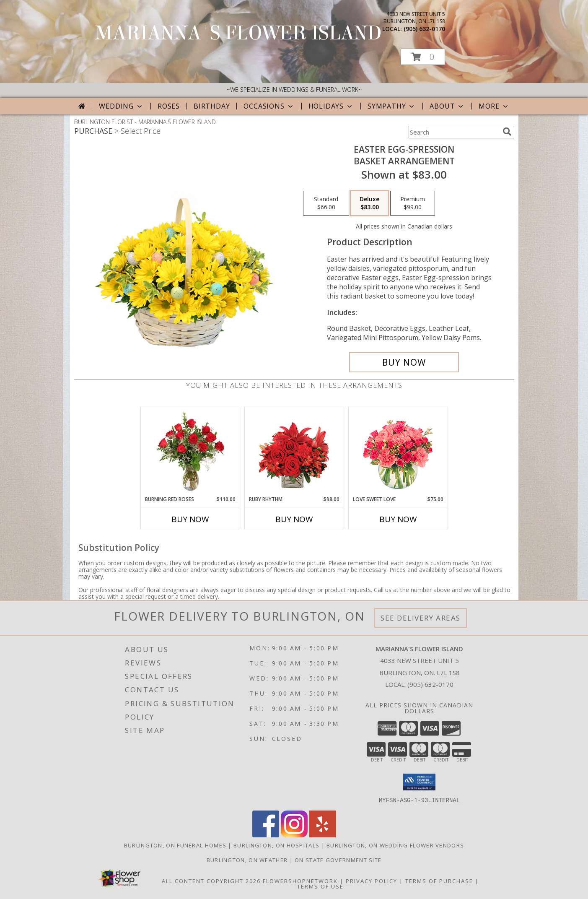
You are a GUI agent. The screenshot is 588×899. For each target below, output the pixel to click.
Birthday (212, 106)
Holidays (331, 106)
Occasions (269, 106)
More (494, 106)
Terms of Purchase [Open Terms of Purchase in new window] (439, 881)
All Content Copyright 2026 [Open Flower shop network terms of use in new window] (211, 881)
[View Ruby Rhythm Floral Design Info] (294, 451)
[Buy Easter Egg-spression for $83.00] (404, 362)
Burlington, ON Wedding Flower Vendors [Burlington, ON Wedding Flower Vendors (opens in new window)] (395, 845)
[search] (507, 132)
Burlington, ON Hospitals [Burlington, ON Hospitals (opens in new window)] (276, 845)
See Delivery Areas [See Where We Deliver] (421, 618)
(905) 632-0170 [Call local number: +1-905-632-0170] (424, 29)
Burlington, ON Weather (247, 860)
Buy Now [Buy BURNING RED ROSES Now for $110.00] (190, 519)
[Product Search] (454, 132)
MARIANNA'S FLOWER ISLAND (238, 33)
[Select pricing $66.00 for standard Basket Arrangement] (326, 203)
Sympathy (392, 106)
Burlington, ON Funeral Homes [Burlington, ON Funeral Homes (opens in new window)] (175, 845)
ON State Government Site (338, 860)
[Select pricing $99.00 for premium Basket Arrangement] (413, 203)
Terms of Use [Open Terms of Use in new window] (320, 886)
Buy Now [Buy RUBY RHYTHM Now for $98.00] (294, 519)
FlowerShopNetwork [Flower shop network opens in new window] (300, 881)
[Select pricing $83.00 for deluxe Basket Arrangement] (369, 203)
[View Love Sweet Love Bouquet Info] (398, 451)
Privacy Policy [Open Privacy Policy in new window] (372, 881)
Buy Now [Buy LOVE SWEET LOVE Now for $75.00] (398, 519)
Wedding (121, 106)
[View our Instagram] (294, 835)
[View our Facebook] (266, 835)
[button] (423, 57)
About (447, 106)
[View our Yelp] (323, 835)
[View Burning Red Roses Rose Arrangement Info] (190, 451)
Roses (169, 106)
